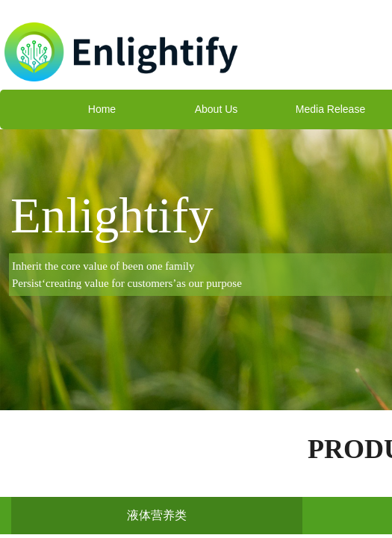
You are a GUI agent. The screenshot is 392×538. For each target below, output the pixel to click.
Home (102, 109)
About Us (217, 109)
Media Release (330, 109)
